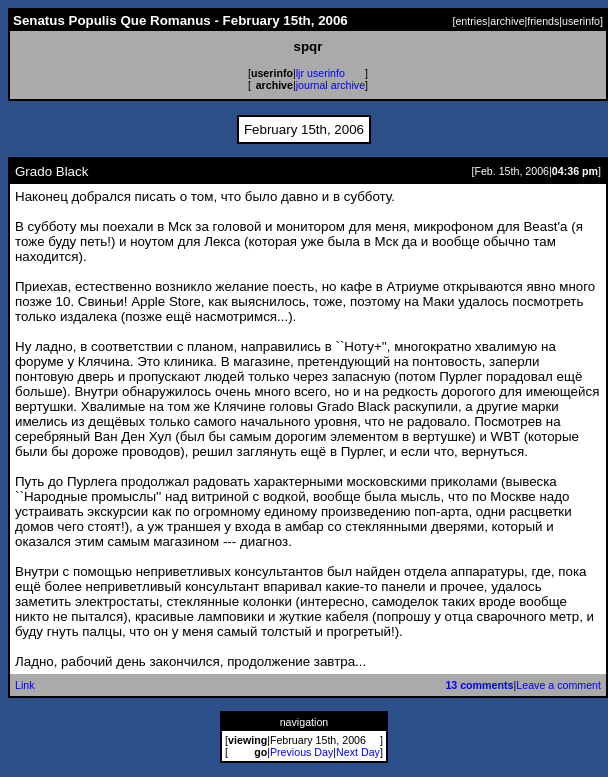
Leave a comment (558, 685)
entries (471, 21)
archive (507, 21)
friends (543, 21)
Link (25, 685)
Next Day (358, 752)
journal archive (330, 85)
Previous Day (301, 752)
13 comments (479, 685)
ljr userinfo (320, 73)
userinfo (581, 21)
